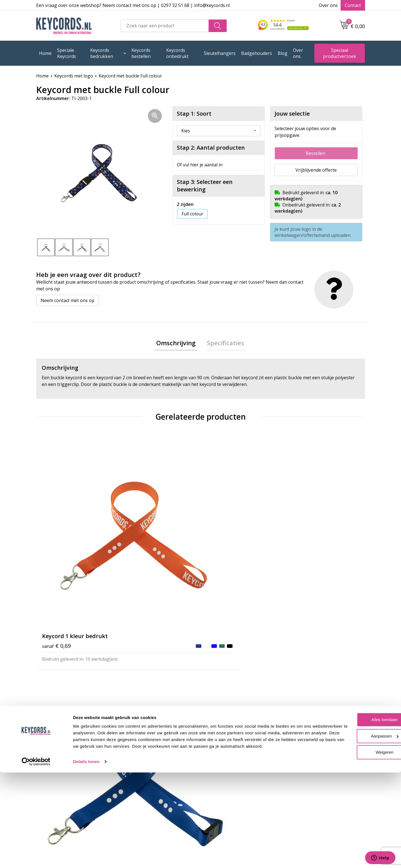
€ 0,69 (56, 527)
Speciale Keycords (67, 53)
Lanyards (135, 784)
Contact (353, 5)
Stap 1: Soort (194, 114)
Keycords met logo (74, 76)
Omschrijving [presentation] (178, 344)
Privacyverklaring (226, 767)
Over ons (328, 5)
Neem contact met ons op (68, 300)
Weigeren (354, 841)
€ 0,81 (139, 535)
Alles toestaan (354, 809)
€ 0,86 (303, 535)
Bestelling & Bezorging (150, 758)
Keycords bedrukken (102, 53)
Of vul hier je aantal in (200, 165)
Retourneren (139, 775)
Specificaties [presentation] (224, 344)
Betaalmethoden (143, 767)
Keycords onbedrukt (177, 53)
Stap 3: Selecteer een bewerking (205, 186)
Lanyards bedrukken (147, 792)
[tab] (178, 344)
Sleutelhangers (220, 53)
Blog (283, 53)
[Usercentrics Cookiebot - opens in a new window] (36, 857)
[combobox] (165, 26)
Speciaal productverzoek (340, 53)
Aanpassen (355, 825)
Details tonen (86, 857)
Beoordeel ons (87, 648)
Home (45, 53)
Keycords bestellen (141, 53)
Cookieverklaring (225, 758)
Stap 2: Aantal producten (211, 148)
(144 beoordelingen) (84, 637)
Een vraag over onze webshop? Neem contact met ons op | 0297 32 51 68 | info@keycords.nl (133, 5)
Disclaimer (218, 775)
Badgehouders (257, 53)
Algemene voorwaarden (232, 750)
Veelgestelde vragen (147, 750)
